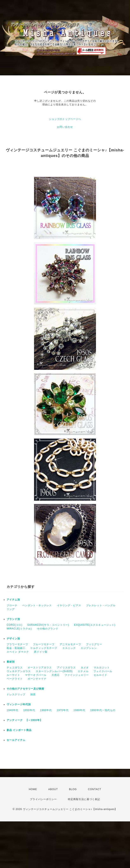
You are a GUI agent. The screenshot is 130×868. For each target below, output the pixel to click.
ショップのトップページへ (65, 119)
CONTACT (95, 789)
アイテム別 (13, 600)
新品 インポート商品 (19, 730)
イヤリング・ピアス (69, 605)
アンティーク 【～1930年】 (25, 720)
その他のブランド (48, 629)
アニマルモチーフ (70, 644)
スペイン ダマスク (18, 652)
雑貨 (33, 694)
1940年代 (12, 710)
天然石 (56, 675)
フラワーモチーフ (17, 644)
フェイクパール (103, 671)
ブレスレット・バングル (101, 605)
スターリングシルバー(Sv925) (54, 671)
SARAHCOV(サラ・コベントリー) (48, 625)
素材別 (11, 662)
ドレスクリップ (16, 694)
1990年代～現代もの (103, 710)
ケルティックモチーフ (44, 648)
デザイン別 (13, 639)
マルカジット (102, 668)
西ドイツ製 (41, 652)
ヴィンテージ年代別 (19, 704)
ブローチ (12, 605)
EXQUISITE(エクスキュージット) (95, 625)
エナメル (83, 671)
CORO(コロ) (14, 625)
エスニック (69, 648)
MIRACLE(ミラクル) (19, 629)
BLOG (73, 789)
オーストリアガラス (40, 668)
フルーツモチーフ (44, 644)
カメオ (85, 668)
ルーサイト (13, 675)
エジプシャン (89, 648)
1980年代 (79, 710)
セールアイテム (16, 740)
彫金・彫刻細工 (16, 648)
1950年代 (29, 710)
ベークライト (15, 679)
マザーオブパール (36, 675)
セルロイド (100, 675)
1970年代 (63, 710)
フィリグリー (94, 644)
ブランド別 (13, 619)
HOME (33, 789)
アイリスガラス (66, 668)
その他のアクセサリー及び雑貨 (25, 689)
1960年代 (46, 710)
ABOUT (53, 789)
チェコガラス (15, 668)
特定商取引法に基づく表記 (84, 799)
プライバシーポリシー (43, 799)
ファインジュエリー (77, 675)
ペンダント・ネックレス (37, 605)
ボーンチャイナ (37, 679)
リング (11, 609)
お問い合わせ (65, 127)
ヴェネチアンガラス (19, 671)
